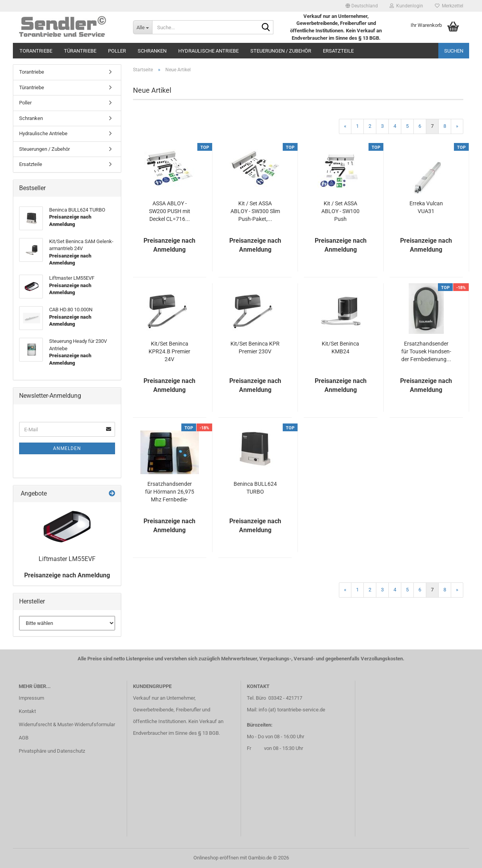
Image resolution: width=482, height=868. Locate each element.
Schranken (152, 51)
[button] (362, 6)
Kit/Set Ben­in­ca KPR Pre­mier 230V (255, 348)
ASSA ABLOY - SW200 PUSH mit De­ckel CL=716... (170, 211)
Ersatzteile (338, 51)
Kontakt (27, 711)
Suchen (454, 51)
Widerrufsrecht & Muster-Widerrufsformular (67, 724)
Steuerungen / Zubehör (281, 51)
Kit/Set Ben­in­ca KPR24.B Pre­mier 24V (169, 351)
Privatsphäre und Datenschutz (52, 751)
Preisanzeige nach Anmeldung (67, 575)
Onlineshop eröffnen (216, 858)
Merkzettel (449, 6)
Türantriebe (80, 51)
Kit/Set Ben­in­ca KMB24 (340, 348)
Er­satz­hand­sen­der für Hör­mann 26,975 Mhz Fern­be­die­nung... (170, 492)
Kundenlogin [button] (406, 6)
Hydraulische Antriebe (208, 51)
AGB (24, 738)
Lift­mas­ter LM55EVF (67, 559)
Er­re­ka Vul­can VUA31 (426, 207)
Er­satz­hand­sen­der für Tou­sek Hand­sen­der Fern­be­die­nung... (426, 351)
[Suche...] (143, 27)
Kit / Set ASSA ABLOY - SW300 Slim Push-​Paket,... (255, 211)
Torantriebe (36, 51)
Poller (117, 51)
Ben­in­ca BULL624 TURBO (255, 488)
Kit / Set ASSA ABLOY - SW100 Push (340, 211)
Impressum (31, 698)
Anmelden (67, 448)
